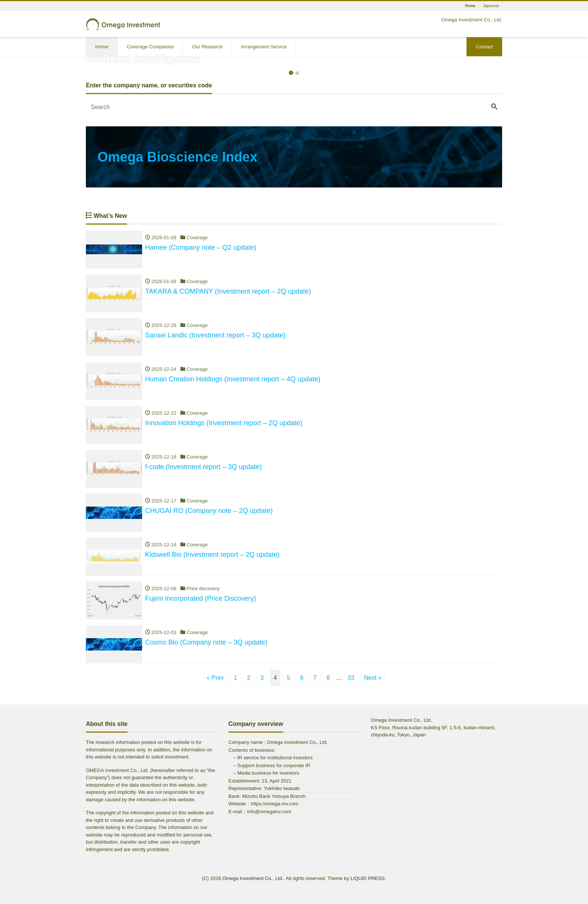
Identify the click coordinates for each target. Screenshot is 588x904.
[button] (15, 61)
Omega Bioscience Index (177, 157)
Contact (484, 47)
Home (102, 47)
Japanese (491, 6)
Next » (373, 678)
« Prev (215, 678)
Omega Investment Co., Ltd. (253, 878)
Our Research (207, 47)
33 (351, 678)
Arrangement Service (264, 47)
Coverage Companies (150, 47)
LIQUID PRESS (368, 878)
